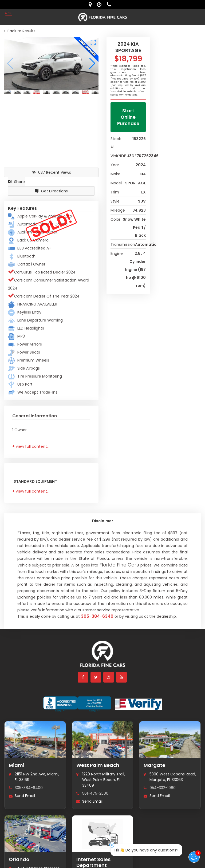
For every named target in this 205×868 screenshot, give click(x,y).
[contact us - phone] (110, 5)
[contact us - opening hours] (100, 5)
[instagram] (109, 677)
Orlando (19, 859)
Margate (154, 765)
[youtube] (122, 677)
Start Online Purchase (128, 117)
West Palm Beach (98, 765)
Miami (17, 765)
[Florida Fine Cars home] (102, 656)
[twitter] (96, 677)
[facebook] (83, 677)
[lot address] (91, 5)
